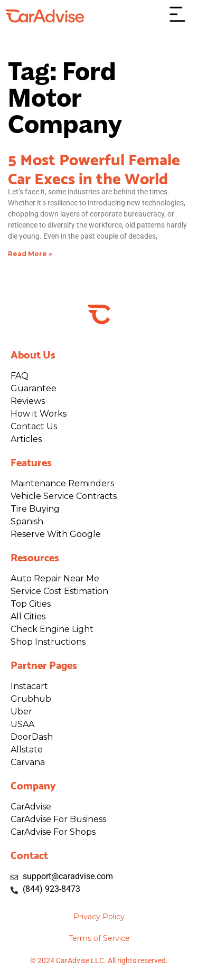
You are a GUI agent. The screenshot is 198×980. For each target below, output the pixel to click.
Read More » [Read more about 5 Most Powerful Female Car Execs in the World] (30, 254)
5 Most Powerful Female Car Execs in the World (94, 167)
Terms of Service (99, 938)
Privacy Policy (99, 917)
